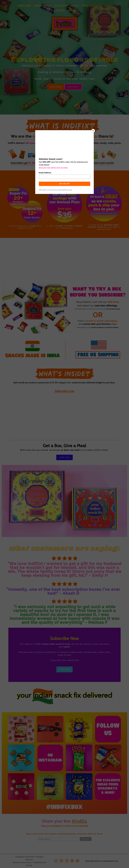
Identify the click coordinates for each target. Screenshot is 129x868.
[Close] (93, 131)
